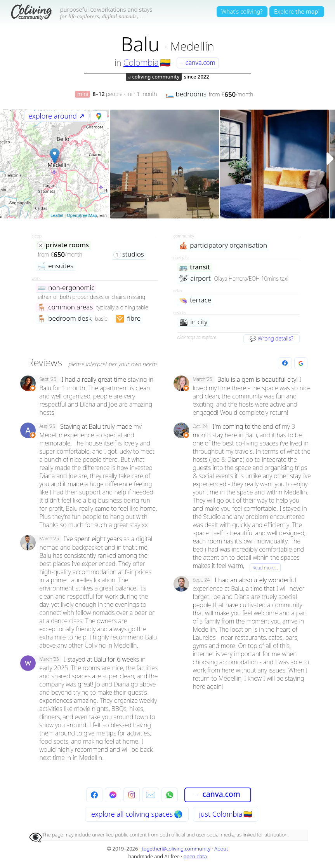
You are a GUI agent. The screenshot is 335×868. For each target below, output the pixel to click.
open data (195, 856)
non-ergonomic (66, 288)
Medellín (192, 46)
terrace (195, 300)
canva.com (197, 63)
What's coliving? (242, 11)
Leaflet (57, 215)
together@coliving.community (176, 849)
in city (193, 322)
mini (83, 94)
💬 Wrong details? (271, 338)
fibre (128, 319)
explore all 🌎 (137, 814)
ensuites (55, 266)
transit (194, 267)
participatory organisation (223, 245)
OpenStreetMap (82, 215)
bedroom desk (65, 319)
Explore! (297, 11)
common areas (65, 307)
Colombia (141, 62)
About (221, 849)
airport (195, 279)
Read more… (265, 568)
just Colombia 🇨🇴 (226, 814)
